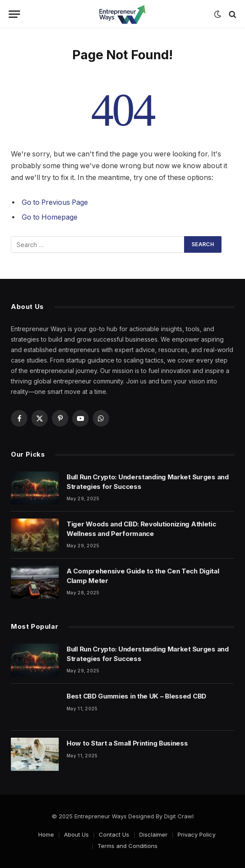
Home (46, 834)
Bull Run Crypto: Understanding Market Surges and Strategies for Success (148, 481)
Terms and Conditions (128, 846)
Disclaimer (153, 834)
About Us (76, 834)
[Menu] (14, 14)
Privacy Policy (196, 834)
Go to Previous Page (55, 202)
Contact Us (114, 834)
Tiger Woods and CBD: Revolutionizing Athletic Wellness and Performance (141, 529)
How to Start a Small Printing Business (127, 743)
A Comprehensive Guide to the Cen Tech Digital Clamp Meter (143, 576)
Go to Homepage (50, 217)
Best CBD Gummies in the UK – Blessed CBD (136, 696)
